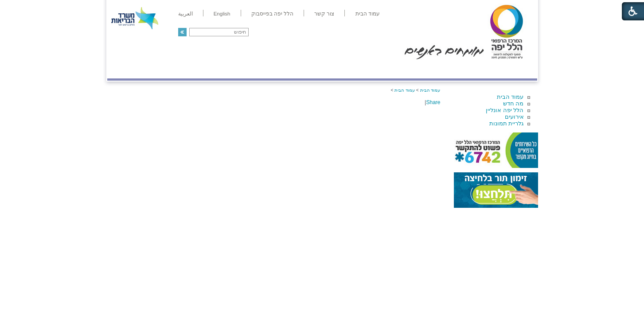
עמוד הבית (510, 97)
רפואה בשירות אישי (226, 69)
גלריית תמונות (507, 123)
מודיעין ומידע (511, 69)
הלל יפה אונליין (505, 110)
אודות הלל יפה (404, 69)
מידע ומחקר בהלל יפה (292, 69)
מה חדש (513, 103)
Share (433, 102)
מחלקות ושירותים (458, 69)
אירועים (514, 117)
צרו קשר (122, 69)
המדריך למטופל (353, 69)
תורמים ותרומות (166, 69)
